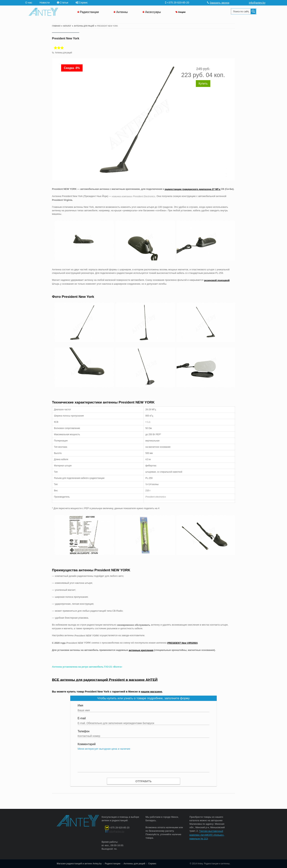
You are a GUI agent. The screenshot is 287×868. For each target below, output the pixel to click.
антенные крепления (141, 650)
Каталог (67, 26)
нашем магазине (152, 692)
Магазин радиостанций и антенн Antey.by (79, 864)
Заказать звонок (220, 3)
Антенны (122, 12)
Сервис (83, 3)
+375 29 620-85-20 (119, 828)
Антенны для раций (63, 53)
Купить (203, 84)
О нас (29, 3)
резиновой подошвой (217, 280)
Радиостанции (89, 12)
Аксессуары (153, 12)
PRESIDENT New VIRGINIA (182, 643)
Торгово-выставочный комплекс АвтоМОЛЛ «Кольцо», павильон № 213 (207, 835)
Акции (182, 12)
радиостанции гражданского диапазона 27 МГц (193, 189)
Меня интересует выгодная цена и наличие (143, 760)
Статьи (64, 3)
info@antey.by (257, 3)
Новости (45, 3)
